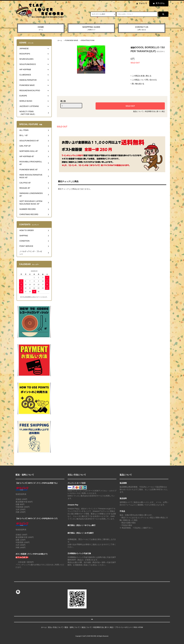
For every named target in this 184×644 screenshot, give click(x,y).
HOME (41, 28)
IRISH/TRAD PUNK (88, 40)
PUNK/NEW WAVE (72, 40)
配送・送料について (72, 627)
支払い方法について (55, 627)
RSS (135, 627)
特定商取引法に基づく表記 (155, 111)
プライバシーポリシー (123, 627)
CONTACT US (142, 28)
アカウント (143, 3)
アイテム (158, 3)
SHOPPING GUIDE (91, 28)
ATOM (141, 627)
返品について (138, 111)
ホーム (60, 40)
